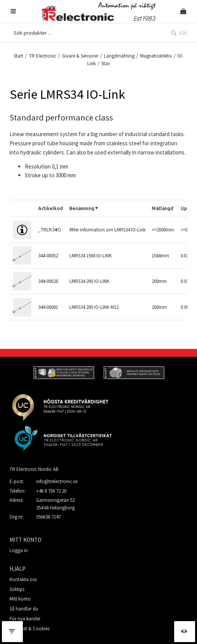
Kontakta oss (23, 579)
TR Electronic (43, 56)
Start (18, 56)
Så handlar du (24, 609)
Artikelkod (50, 208)
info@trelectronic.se (57, 481)
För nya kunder (25, 619)
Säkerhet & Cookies (30, 629)
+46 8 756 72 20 (51, 491)
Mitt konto (20, 599)
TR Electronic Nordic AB (34, 469)
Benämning (82, 208)
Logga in (19, 550)
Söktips (17, 589)
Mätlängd (163, 208)
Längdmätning (119, 56)
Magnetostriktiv (156, 56)
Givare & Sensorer (80, 56)
